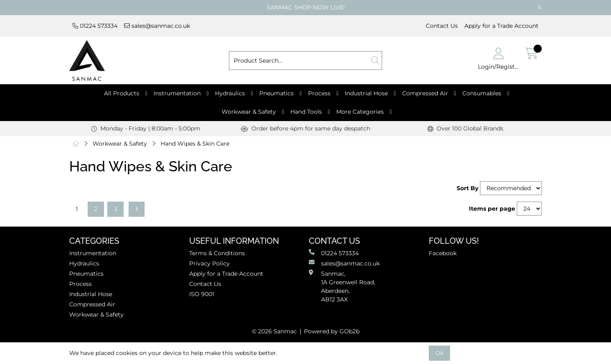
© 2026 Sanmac (274, 331)
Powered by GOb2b (332, 331)
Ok (439, 353)
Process (319, 93)
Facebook (443, 253)
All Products (122, 93)
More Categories (360, 112)
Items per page (492, 209)
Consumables (482, 93)
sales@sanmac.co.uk (157, 26)
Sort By (467, 188)
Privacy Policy (209, 263)
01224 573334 (95, 26)
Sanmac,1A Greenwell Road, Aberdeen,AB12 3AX (342, 286)
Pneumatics (276, 93)
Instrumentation (177, 93)
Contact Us (442, 26)
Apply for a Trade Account (501, 26)
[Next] (137, 209)
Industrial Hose (366, 93)
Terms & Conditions (217, 253)
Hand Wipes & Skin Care (195, 144)
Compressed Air (425, 93)
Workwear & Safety (249, 112)
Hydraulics (230, 93)
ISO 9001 (202, 294)
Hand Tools (306, 112)
